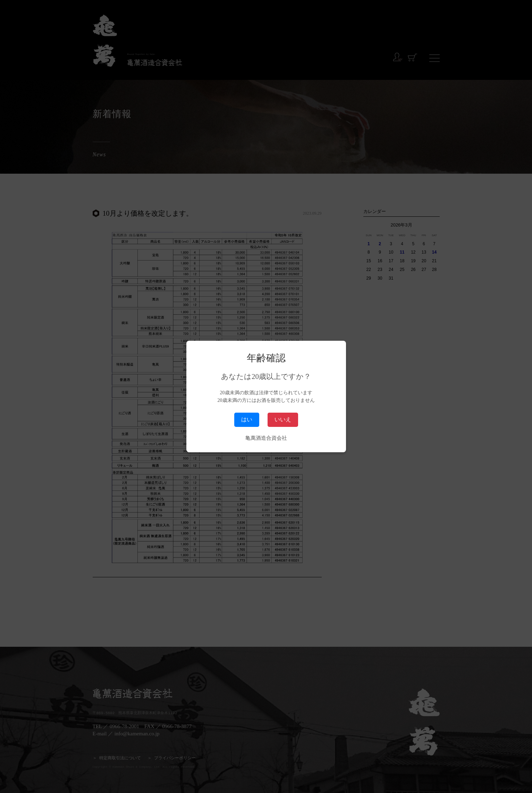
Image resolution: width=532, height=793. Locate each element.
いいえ (283, 419)
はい (247, 419)
